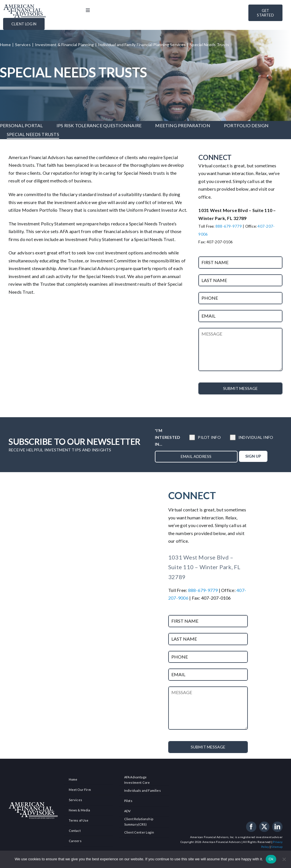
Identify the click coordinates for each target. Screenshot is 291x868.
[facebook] (251, 827)
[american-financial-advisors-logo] (24, 7)
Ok (271, 859)
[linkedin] (277, 827)
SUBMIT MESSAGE (240, 388)
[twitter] (264, 827)
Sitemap (277, 847)
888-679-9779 (229, 226)
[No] (284, 859)
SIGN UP (253, 456)
